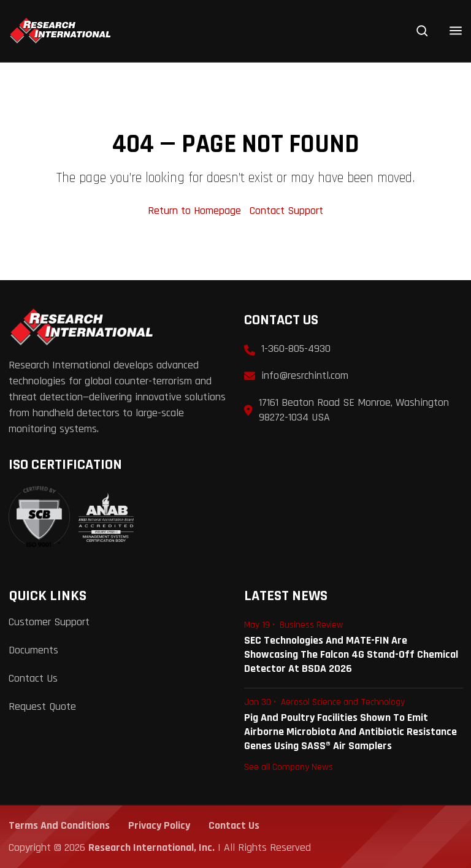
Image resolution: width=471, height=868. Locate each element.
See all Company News (289, 767)
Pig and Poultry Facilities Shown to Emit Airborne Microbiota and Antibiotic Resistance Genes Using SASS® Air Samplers (350, 732)
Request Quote (42, 706)
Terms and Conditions (59, 825)
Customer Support (49, 622)
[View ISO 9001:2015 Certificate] (71, 517)
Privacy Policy (159, 825)
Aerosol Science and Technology (343, 702)
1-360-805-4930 (296, 348)
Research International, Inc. (151, 847)
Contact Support (286, 211)
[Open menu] (456, 31)
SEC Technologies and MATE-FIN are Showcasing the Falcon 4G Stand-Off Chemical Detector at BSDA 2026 (351, 654)
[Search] (422, 31)
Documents (33, 650)
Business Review (311, 625)
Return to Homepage (196, 211)
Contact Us (33, 678)
